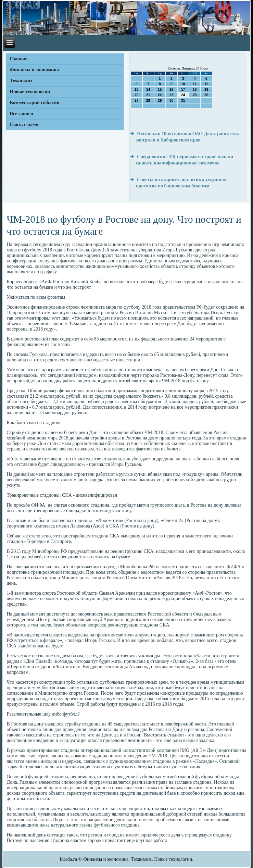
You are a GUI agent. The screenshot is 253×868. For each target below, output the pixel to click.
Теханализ (21, 81)
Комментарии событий (35, 103)
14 (148, 90)
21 (148, 95)
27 (136, 101)
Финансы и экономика (35, 70)
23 (171, 95)
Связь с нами (24, 125)
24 (183, 95)
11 (195, 84)
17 (183, 90)
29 (160, 101)
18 (195, 90)
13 (136, 90)
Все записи (22, 114)
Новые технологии (30, 92)
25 (195, 95)
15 (160, 90)
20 (136, 95)
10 (183, 84)
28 (148, 101)
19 (206, 90)
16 (171, 90)
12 (206, 84)
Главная (19, 59)
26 (206, 95)
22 (160, 95)
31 (183, 101)
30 (171, 101)
